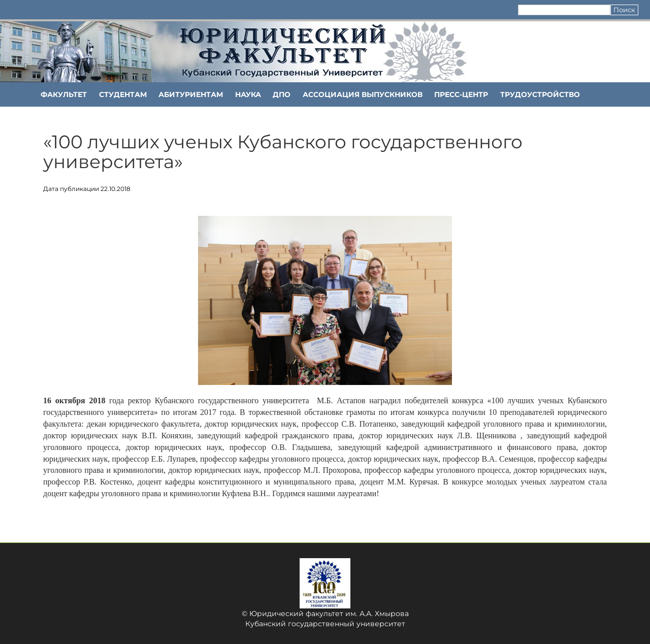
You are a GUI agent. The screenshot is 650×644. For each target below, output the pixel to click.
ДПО (282, 94)
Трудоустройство (540, 94)
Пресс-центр (461, 94)
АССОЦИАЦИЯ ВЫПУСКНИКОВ (363, 94)
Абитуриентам (191, 94)
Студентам (123, 94)
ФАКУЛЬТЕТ (64, 94)
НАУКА (248, 94)
